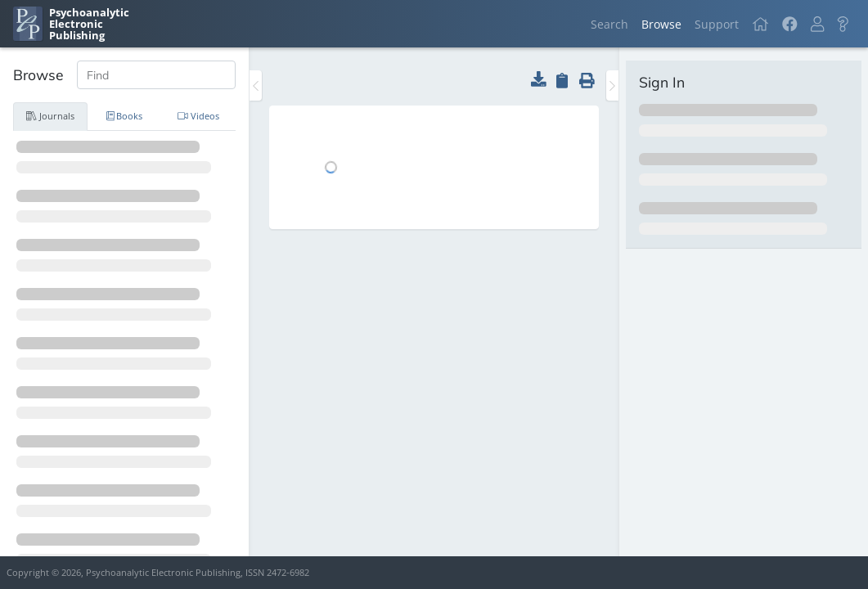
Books (125, 116)
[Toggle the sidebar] (256, 85)
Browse (661, 24)
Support (717, 24)
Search (609, 24)
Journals (50, 116)
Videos (198, 116)
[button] (817, 24)
